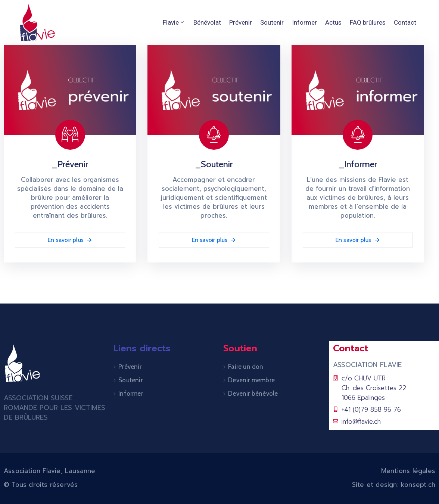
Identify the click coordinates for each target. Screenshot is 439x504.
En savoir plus (70, 240)
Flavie (174, 22)
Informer (304, 22)
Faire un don (246, 367)
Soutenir (272, 22)
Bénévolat (207, 22)
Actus (333, 22)
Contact (405, 22)
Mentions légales (408, 471)
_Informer (358, 164)
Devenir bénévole (253, 393)
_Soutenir (214, 164)
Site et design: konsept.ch (394, 485)
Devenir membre (251, 380)
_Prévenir (70, 164)
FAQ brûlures (368, 22)
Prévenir (241, 22)
